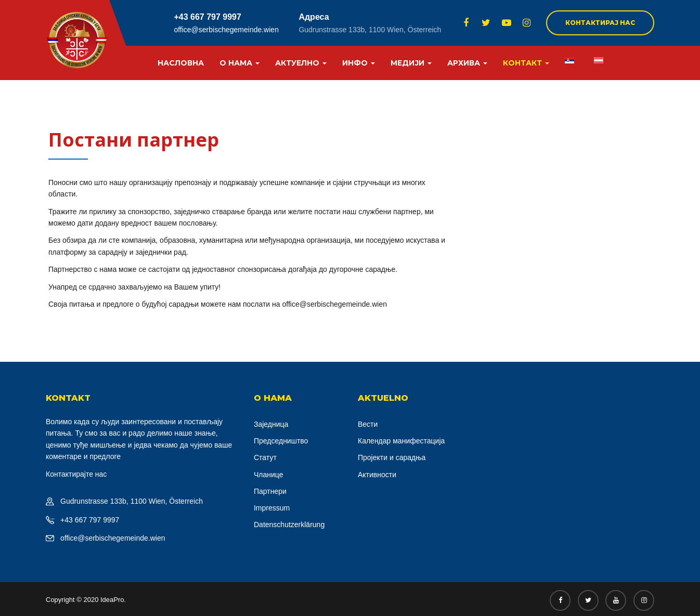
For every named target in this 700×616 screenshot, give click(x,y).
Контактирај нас (600, 23)
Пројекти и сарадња (392, 457)
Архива (467, 63)
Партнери (270, 491)
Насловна (181, 63)
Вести (368, 424)
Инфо (359, 63)
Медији (411, 63)
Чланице (269, 475)
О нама (239, 63)
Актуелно (301, 63)
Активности (377, 475)
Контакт (526, 63)
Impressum (272, 508)
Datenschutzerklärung (289, 525)
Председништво (281, 441)
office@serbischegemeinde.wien (226, 30)
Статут (265, 457)
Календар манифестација (401, 441)
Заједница (271, 424)
